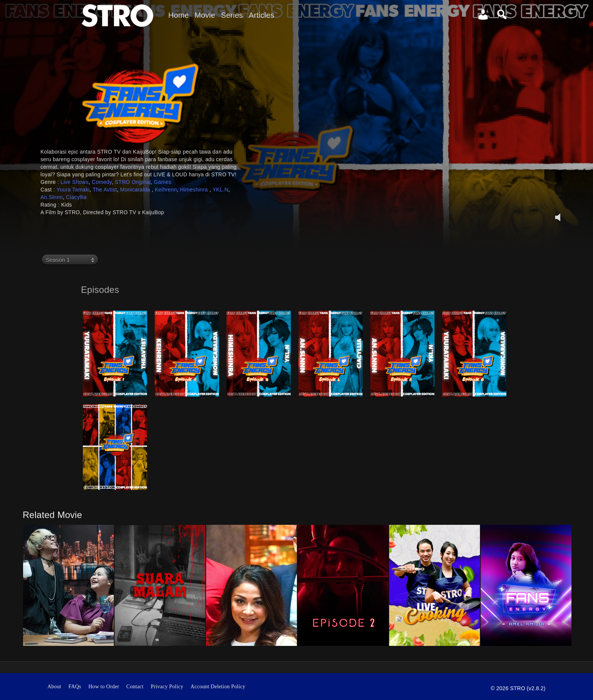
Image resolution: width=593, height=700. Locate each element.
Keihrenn (166, 190)
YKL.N (220, 190)
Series (232, 15)
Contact (135, 687)
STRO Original (133, 182)
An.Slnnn (52, 197)
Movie (205, 15)
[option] (68, 585)
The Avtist (105, 190)
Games (163, 182)
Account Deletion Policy (218, 687)
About (54, 687)
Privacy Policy (167, 687)
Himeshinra (195, 190)
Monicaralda (136, 190)
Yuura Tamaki (73, 190)
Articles (262, 15)
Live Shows (75, 182)
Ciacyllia (76, 197)
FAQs (75, 687)
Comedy (102, 182)
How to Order (104, 687)
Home (179, 15)
